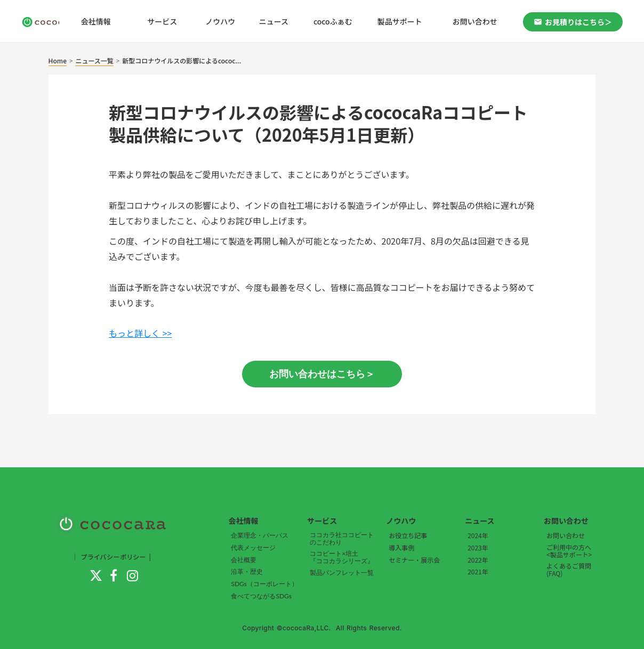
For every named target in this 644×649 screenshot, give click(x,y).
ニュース (274, 21)
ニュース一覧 (94, 61)
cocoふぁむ (333, 21)
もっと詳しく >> (140, 333)
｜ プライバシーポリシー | (111, 557)
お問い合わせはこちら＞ (322, 374)
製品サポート (400, 21)
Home (58, 61)
